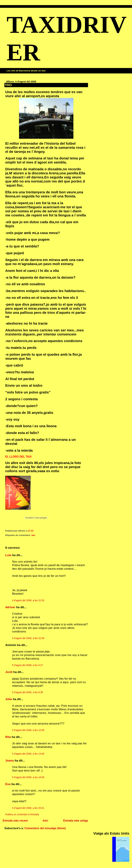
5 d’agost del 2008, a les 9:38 (28, 692)
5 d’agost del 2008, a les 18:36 (28, 777)
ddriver (10, 607)
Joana (10, 760)
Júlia (9, 699)
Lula (8, 555)
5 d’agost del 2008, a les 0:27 (28, 665)
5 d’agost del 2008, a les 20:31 (28, 808)
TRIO (8, 85)
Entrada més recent (15, 821)
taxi (33, 535)
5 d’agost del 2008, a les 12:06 (28, 730)
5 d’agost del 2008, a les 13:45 (28, 754)
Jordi (9, 672)
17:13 (31, 531)
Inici (46, 821)
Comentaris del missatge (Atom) (45, 828)
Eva (8, 784)
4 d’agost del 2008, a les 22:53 (28, 600)
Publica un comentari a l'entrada (22, 814)
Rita (8, 737)
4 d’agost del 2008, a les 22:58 (28, 638)
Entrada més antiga (76, 821)
